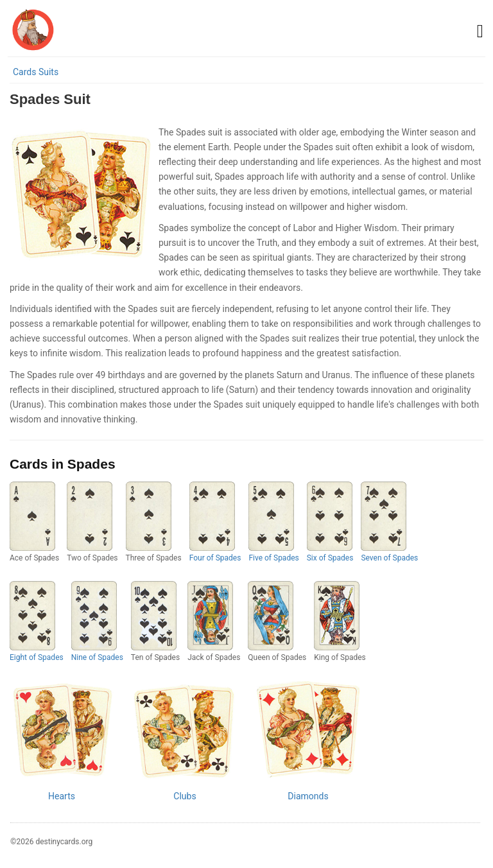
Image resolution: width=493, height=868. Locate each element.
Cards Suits (36, 72)
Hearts (62, 796)
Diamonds (308, 796)
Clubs (185, 796)
